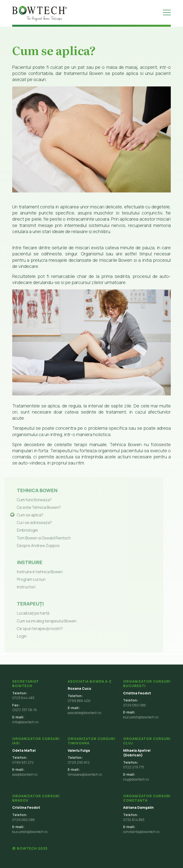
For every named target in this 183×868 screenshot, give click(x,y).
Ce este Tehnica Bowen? (33, 507)
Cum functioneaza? (29, 500)
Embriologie (22, 530)
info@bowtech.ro (25, 722)
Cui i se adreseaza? (29, 523)
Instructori (21, 587)
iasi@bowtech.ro (25, 774)
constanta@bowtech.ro (141, 832)
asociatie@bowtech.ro (84, 713)
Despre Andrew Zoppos (33, 546)
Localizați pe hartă (27, 613)
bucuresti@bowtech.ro (141, 717)
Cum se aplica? (24, 515)
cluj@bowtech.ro (136, 779)
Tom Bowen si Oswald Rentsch (38, 538)
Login (16, 636)
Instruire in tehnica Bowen (34, 572)
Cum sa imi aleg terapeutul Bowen (41, 621)
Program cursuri (26, 579)
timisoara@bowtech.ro (85, 774)
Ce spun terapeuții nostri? (34, 629)
